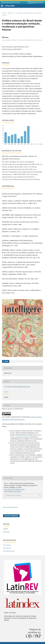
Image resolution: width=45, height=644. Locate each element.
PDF (6, 361)
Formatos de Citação (13, 495)
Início (4, 13)
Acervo (10, 13)
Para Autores (7, 548)
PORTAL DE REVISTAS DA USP (11, 3)
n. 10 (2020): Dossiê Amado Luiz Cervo (28, 13)
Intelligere (10, 6)
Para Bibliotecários (9, 551)
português (6, 532)
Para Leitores (7, 545)
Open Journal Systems (10, 507)
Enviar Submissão (11, 516)
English (5, 529)
